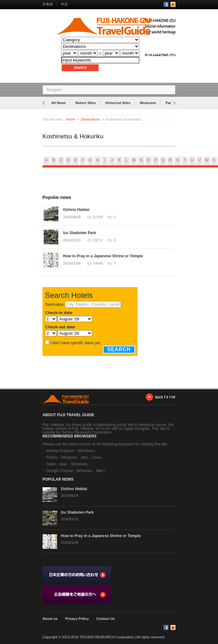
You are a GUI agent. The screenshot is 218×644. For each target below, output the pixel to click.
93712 (98, 240)
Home (71, 119)
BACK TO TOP (165, 397)
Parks (170, 103)
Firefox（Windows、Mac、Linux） (76, 457)
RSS (173, 4)
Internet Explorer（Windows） (72, 451)
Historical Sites (118, 103)
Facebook (166, 4)
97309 (98, 217)
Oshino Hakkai (76, 210)
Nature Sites (86, 103)
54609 (98, 263)
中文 (64, 4)
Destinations (90, 119)
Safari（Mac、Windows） (68, 464)
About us (50, 619)
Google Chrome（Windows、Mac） (77, 471)
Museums (148, 103)
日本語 (48, 4)
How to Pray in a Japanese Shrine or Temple (103, 256)
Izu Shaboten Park (80, 233)
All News (59, 103)
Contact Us (106, 619)
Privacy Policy (77, 619)
